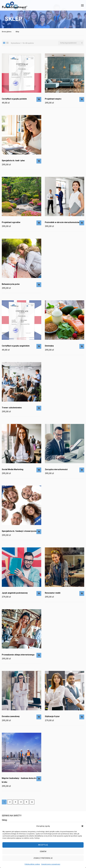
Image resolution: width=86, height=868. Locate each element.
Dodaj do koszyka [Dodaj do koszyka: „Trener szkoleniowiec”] (39, 409)
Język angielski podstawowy (15, 594)
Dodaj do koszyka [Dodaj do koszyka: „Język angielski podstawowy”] (39, 595)
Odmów (43, 851)
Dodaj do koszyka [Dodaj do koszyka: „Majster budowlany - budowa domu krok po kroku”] (39, 780)
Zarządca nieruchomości (56, 471)
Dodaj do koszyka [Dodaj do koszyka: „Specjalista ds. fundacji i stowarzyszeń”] (39, 533)
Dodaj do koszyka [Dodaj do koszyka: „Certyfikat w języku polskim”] (39, 101)
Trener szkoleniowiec (12, 409)
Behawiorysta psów (11, 285)
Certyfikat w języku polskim (14, 100)
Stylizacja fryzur (52, 718)
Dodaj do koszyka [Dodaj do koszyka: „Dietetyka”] (82, 348)
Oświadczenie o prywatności (51, 864)
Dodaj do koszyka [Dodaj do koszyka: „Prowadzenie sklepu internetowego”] (39, 656)
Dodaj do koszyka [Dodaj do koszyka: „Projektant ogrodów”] (39, 224)
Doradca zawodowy (11, 718)
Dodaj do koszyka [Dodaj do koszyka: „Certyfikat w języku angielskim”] (39, 348)
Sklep (4, 820)
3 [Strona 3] (15, 803)
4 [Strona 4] (21, 803)
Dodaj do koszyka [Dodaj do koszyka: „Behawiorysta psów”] (39, 286)
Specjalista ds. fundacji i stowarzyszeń (19, 532)
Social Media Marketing (13, 471)
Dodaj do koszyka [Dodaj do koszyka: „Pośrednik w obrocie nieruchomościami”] (82, 224)
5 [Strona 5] (26, 803)
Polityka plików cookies (32, 864)
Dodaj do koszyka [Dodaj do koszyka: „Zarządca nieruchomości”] (82, 471)
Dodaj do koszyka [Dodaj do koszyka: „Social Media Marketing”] (39, 471)
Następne (32, 803)
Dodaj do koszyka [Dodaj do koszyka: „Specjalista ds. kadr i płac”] (39, 162)
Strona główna (7, 33)
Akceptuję (43, 845)
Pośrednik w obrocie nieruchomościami (63, 224)
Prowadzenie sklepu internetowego (18, 656)
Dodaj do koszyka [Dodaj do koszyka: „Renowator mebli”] (82, 595)
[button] (82, 826)
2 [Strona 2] (10, 803)
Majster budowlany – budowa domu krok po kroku (21, 781)
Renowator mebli (53, 594)
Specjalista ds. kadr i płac (13, 162)
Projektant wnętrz (53, 100)
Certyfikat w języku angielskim (16, 347)
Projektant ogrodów (11, 224)
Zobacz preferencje (43, 858)
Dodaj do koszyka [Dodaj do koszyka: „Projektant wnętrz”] (82, 101)
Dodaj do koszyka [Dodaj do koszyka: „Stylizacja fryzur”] (82, 718)
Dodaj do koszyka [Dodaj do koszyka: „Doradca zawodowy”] (39, 718)
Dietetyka (49, 347)
